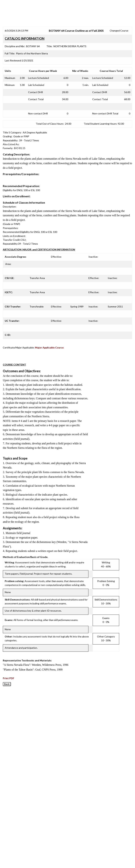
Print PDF (9, 678)
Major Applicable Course (49, 347)
